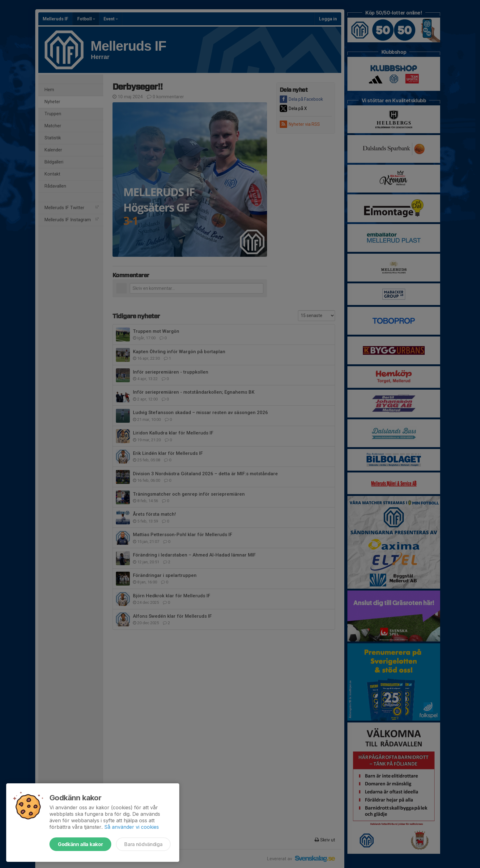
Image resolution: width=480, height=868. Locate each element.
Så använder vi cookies (132, 827)
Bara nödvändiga (143, 844)
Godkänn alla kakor (80, 844)
